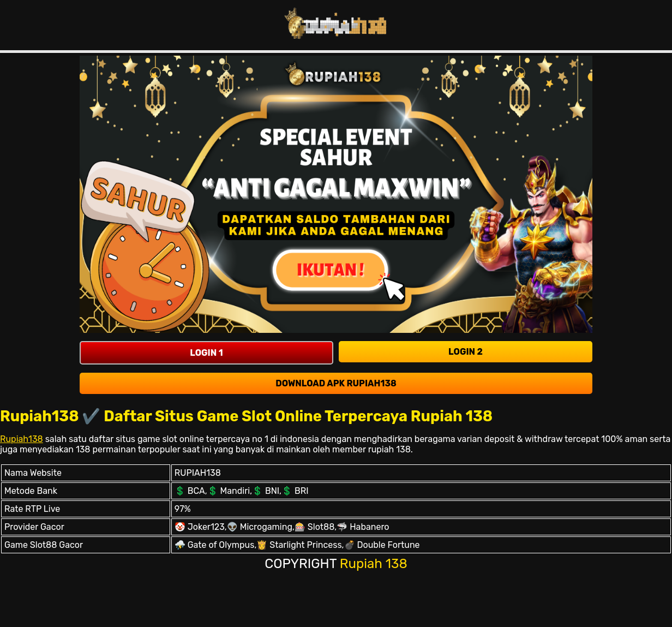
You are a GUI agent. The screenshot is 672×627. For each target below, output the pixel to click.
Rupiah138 (22, 439)
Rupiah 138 (374, 563)
